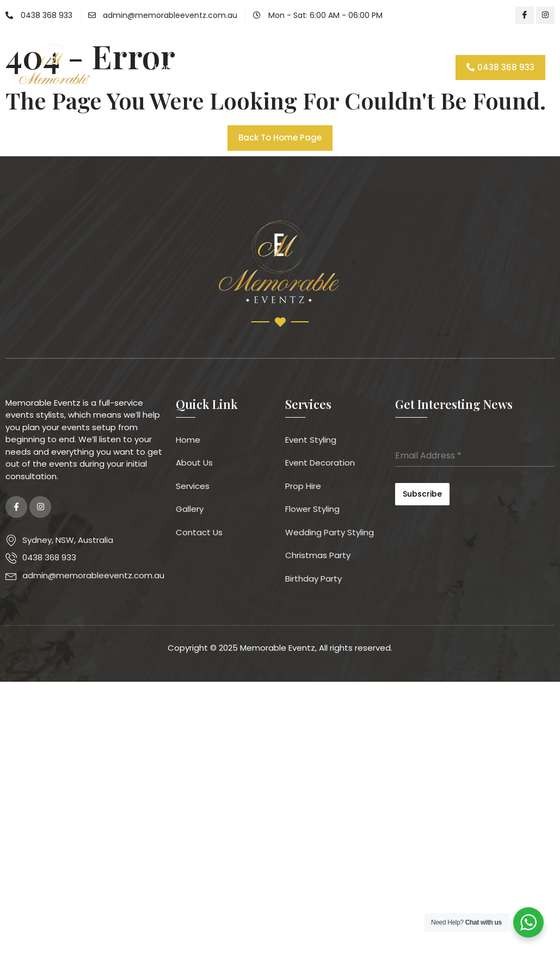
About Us (215, 67)
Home (167, 67)
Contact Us (385, 67)
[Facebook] (525, 15)
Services (274, 67)
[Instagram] (545, 15)
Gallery (329, 67)
